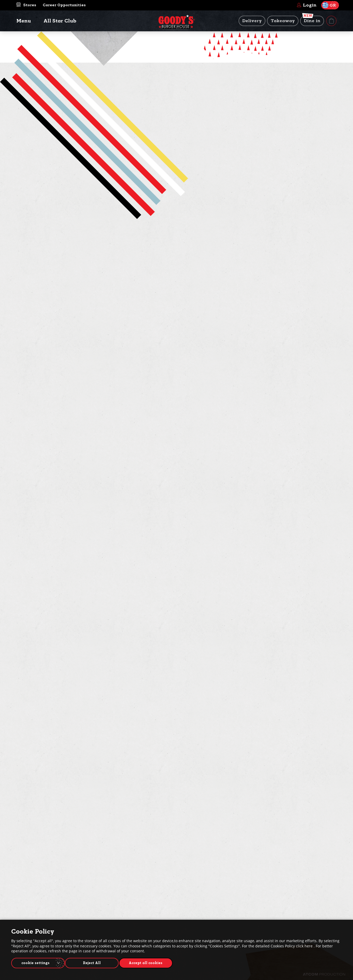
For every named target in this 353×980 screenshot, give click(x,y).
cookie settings (35, 962)
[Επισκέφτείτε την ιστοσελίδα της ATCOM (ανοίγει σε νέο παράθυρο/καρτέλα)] (324, 974)
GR (329, 5)
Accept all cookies (151, 962)
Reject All (95, 962)
